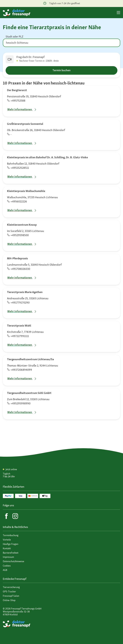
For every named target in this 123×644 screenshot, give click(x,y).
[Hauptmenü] (118, 13)
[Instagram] (15, 516)
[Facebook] (6, 516)
